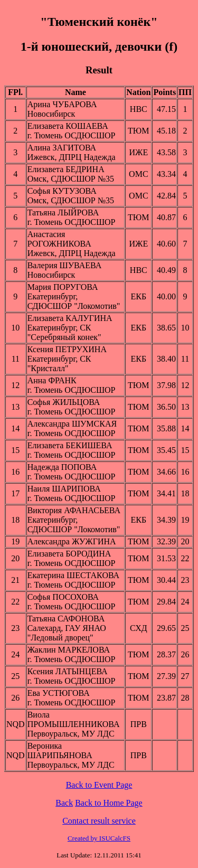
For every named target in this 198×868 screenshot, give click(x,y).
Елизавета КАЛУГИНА (70, 318)
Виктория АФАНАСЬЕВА (74, 510)
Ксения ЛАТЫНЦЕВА (68, 671)
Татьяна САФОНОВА (66, 619)
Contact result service (99, 821)
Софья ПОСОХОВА (63, 597)
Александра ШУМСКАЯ (72, 424)
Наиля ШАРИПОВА (64, 489)
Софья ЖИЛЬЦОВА (64, 402)
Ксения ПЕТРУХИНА (67, 349)
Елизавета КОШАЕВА (68, 126)
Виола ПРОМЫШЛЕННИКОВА (74, 719)
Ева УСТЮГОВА (59, 693)
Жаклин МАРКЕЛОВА (69, 650)
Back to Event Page (99, 785)
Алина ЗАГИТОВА (62, 148)
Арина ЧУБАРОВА (62, 104)
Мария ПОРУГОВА (63, 287)
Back (64, 803)
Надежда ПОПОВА (62, 467)
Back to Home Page (109, 803)
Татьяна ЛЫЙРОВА (63, 213)
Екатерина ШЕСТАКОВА (73, 575)
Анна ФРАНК (52, 380)
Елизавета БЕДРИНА (66, 169)
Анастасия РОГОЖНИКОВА (59, 239)
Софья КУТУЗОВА (62, 191)
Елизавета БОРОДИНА (69, 554)
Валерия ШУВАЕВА (65, 265)
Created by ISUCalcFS (99, 838)
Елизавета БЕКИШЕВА (70, 445)
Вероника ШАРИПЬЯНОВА (60, 751)
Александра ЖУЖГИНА (72, 541)
